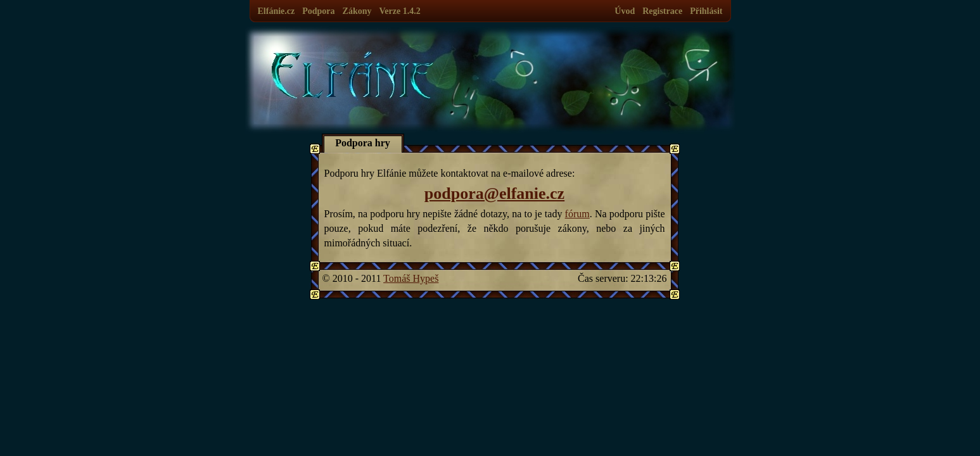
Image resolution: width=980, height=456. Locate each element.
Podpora (318, 11)
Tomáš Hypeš (411, 278)
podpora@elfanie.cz (494, 193)
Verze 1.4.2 (399, 11)
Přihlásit (706, 11)
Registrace (662, 11)
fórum (577, 214)
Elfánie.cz (277, 11)
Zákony (357, 11)
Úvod (625, 11)
